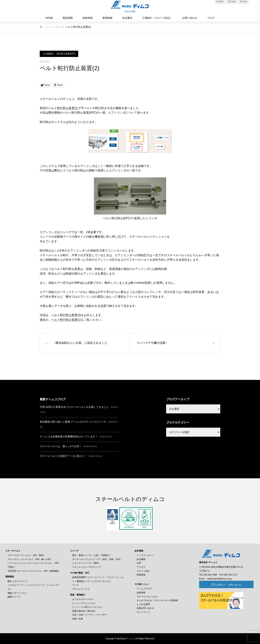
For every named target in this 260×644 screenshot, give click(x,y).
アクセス (141, 567)
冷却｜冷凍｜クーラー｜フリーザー (90, 615)
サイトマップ (143, 612)
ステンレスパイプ (81, 589)
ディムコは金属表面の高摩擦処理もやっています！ (69, 436)
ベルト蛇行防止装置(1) (63, 108)
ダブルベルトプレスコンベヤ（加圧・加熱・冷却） (97, 559)
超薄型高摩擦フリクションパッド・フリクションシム (98, 577)
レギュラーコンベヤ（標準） (86, 563)
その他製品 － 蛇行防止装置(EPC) (59, 54)
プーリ (75, 585)
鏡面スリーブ (14, 597)
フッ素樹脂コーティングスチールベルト (92, 581)
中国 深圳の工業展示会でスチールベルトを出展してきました (74, 407)
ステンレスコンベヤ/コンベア (87, 567)
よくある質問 (143, 604)
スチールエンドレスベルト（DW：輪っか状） (30, 559)
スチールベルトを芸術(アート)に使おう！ (63, 456)
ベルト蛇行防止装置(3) (66, 315)
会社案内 (127, 18)
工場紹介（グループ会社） (157, 18)
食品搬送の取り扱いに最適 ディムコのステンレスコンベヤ (73, 422)
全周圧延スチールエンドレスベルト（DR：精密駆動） (34, 571)
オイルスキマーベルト (83, 599)
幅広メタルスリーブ (17, 581)
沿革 (139, 563)
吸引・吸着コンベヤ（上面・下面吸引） (92, 555)
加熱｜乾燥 (78, 619)
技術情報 (88, 18)
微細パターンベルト (17, 593)
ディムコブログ (54, 27)
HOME (49, 18)
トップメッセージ (145, 555)
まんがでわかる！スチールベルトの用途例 (157, 600)
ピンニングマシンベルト (84, 603)
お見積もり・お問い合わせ (219, 585)
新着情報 (107, 18)
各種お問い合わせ (145, 608)
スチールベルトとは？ (148, 597)
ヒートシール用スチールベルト (87, 607)
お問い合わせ (190, 18)
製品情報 (68, 18)
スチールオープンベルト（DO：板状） (27, 555)
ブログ (211, 18)
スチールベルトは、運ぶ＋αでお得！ (61, 446)
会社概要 (141, 559)
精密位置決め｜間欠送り (84, 611)
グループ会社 (143, 571)
